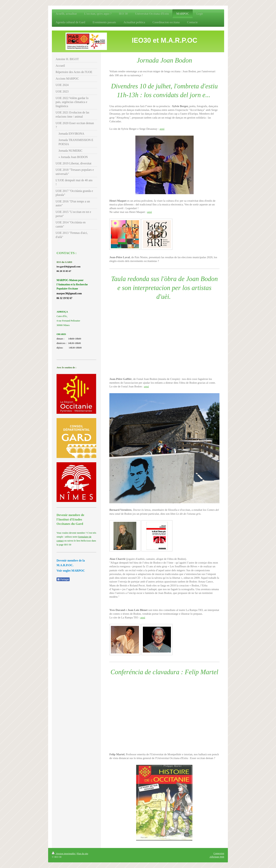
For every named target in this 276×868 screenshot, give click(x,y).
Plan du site (82, 853)
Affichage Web (217, 857)
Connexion (219, 853)
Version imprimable (64, 853)
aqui (162, 129)
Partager (63, 579)
